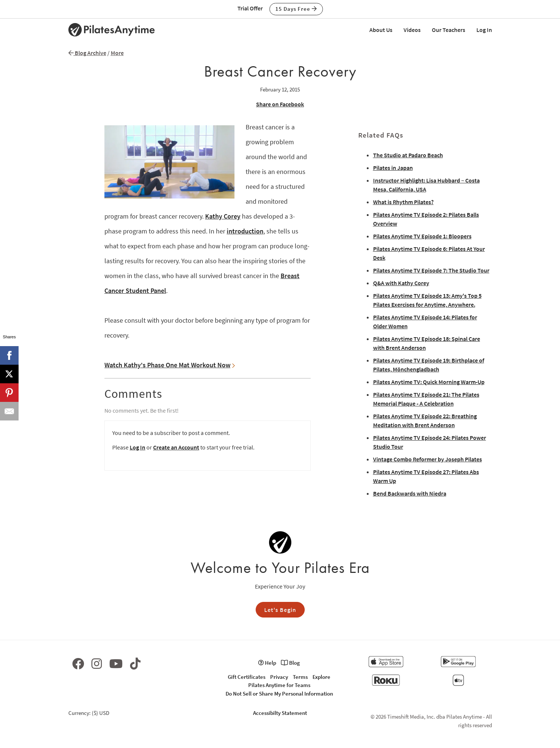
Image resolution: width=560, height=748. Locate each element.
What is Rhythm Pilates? (403, 202)
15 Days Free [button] (296, 9)
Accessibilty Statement (280, 713)
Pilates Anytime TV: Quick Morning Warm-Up (429, 382)
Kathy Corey (223, 216)
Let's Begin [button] (280, 610)
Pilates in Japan (393, 168)
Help (267, 663)
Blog (290, 663)
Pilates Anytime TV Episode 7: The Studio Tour (431, 270)
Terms (300, 677)
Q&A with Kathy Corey (401, 283)
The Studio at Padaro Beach (408, 155)
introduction (245, 231)
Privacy (279, 677)
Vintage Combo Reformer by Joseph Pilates (428, 459)
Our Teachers (449, 30)
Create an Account (176, 447)
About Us (381, 30)
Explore (321, 677)
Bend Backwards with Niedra (410, 493)
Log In (484, 30)
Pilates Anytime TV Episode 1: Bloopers (422, 236)
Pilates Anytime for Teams (279, 685)
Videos (412, 30)
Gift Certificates (247, 677)
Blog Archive (87, 53)
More (117, 53)
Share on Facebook (280, 104)
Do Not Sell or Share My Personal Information (279, 694)
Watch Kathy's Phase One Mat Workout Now (170, 365)
